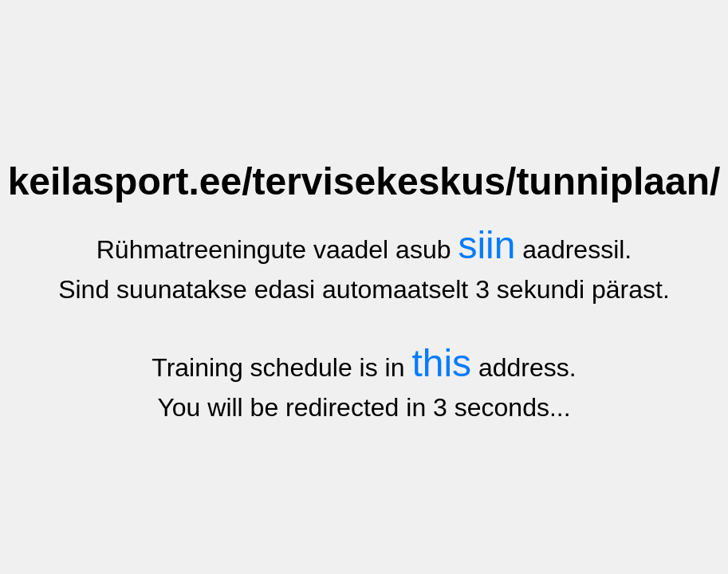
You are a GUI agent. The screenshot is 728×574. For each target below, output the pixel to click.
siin (486, 245)
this (441, 363)
